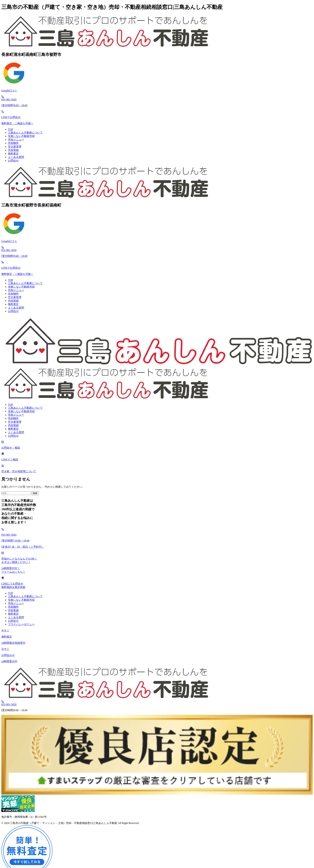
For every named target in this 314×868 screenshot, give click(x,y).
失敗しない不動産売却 (21, 136)
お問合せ (13, 161)
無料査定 (13, 154)
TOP (11, 129)
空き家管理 (15, 147)
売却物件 (13, 143)
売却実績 (13, 150)
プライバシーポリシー (21, 624)
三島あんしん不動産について (25, 133)
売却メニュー (16, 140)
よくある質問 (16, 157)
